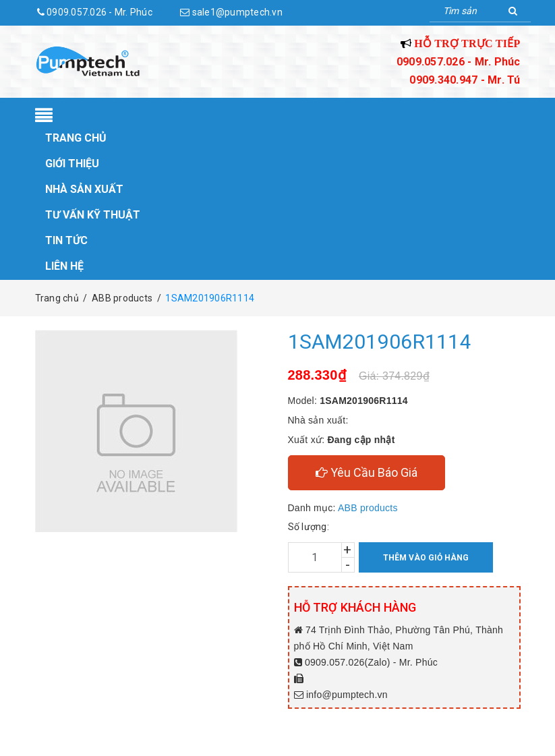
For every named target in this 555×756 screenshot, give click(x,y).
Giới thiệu (72, 164)
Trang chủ (76, 138)
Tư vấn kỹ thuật (93, 215)
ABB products (368, 508)
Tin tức (66, 240)
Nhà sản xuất (84, 189)
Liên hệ (64, 266)
